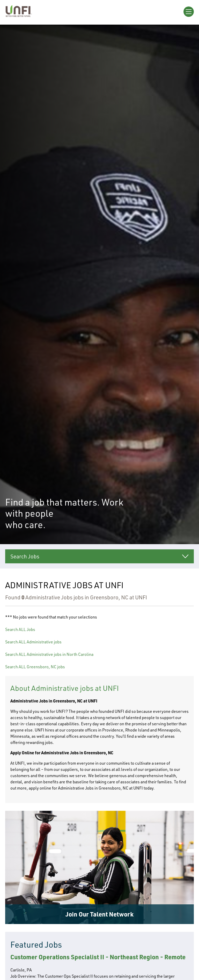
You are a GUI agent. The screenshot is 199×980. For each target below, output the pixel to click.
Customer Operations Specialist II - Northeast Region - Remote (98, 957)
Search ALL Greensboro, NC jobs (35, 667)
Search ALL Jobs (20, 629)
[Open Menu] (189, 12)
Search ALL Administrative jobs (33, 642)
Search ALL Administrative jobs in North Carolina (49, 654)
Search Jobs (25, 556)
